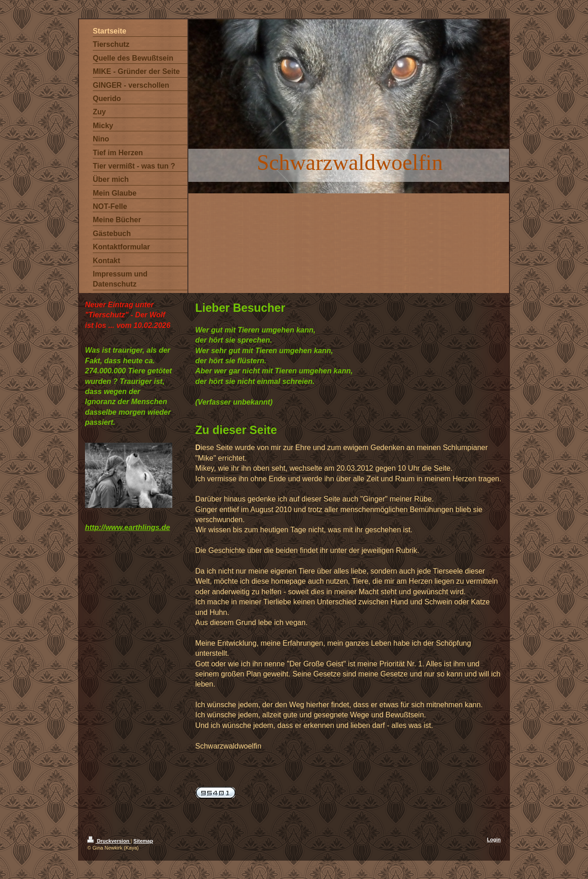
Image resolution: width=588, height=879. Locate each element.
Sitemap (143, 841)
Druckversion (109, 841)
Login (494, 840)
